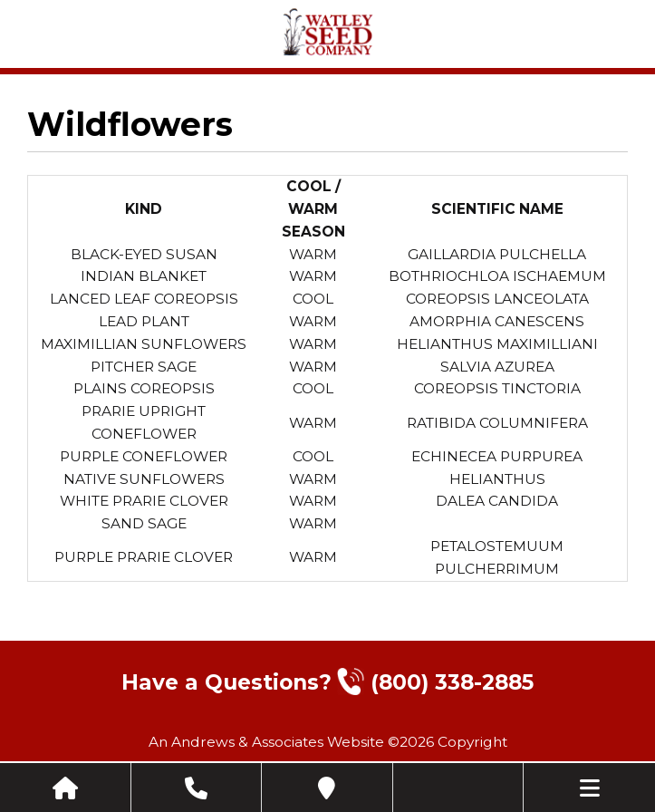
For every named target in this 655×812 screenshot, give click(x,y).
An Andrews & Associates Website (266, 742)
